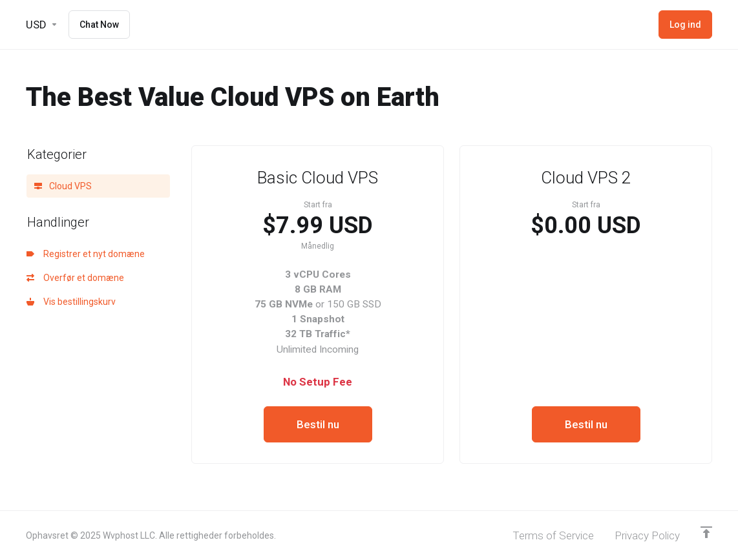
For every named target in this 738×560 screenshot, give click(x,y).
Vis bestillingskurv (71, 302)
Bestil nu (318, 424)
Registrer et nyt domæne (86, 254)
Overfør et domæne (75, 278)
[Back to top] (706, 532)
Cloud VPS (63, 186)
